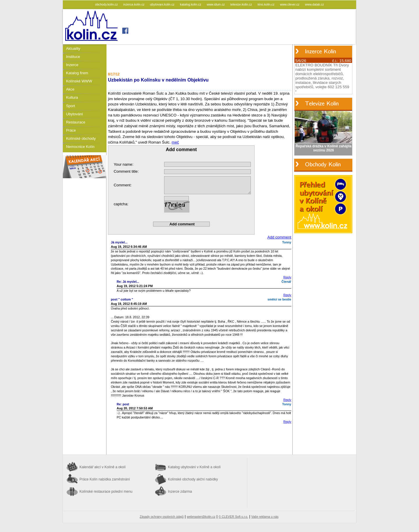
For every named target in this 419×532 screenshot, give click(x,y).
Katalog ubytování (194, 467)
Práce (71, 130)
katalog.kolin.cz (191, 4)
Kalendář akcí (103, 467)
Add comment (279, 237)
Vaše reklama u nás (265, 517)
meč (175, 142)
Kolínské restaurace (106, 492)
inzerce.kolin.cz (134, 4)
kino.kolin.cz (266, 4)
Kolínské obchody (81, 138)
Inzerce (72, 65)
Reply (287, 277)
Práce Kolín (105, 479)
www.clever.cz (290, 4)
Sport (71, 106)
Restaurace (76, 122)
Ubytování (74, 114)
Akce (70, 89)
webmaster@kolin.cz (201, 517)
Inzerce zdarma (180, 492)
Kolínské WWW (79, 81)
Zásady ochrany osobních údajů (162, 517)
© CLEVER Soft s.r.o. (233, 517)
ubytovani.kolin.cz (163, 4)
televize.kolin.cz (242, 4)
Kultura (72, 97)
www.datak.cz (314, 4)
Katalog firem (77, 73)
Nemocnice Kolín (80, 147)
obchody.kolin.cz (107, 4)
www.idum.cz (216, 4)
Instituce (73, 57)
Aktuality (73, 48)
